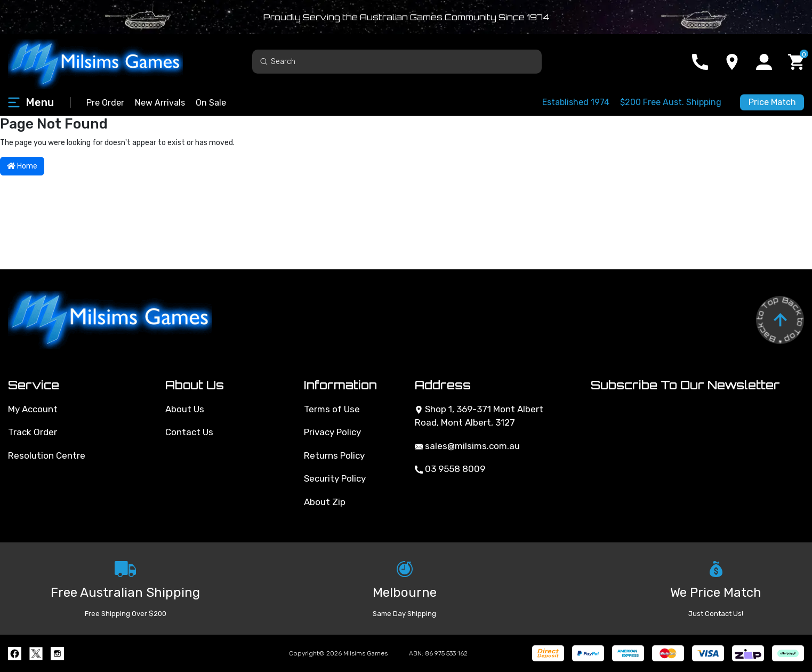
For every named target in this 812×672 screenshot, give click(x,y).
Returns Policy (334, 455)
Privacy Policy (332, 432)
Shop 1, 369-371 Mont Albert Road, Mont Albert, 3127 (479, 416)
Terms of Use (332, 409)
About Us (185, 409)
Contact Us (189, 432)
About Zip (325, 502)
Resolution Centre (47, 455)
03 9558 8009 (450, 469)
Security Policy (335, 478)
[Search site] (264, 61)
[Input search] (397, 62)
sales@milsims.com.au (467, 446)
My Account (33, 409)
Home (22, 166)
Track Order (33, 432)
